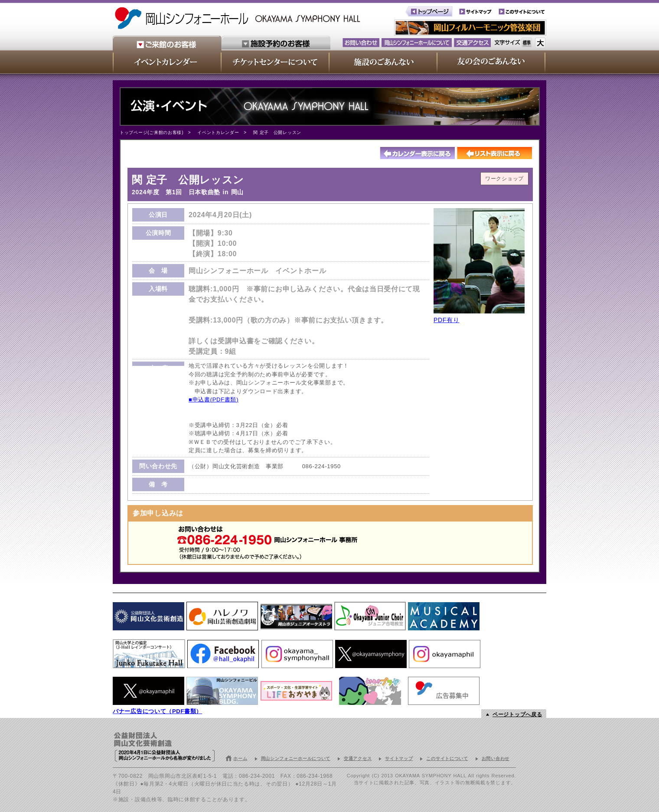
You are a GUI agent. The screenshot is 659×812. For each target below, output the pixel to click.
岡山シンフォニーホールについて (296, 758)
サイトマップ (399, 758)
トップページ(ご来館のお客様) (152, 132)
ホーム (240, 758)
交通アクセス (358, 758)
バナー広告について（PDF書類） (157, 711)
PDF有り (447, 320)
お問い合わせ (496, 758)
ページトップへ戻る (517, 714)
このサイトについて (447, 758)
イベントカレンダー (218, 132)
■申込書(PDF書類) (214, 399)
